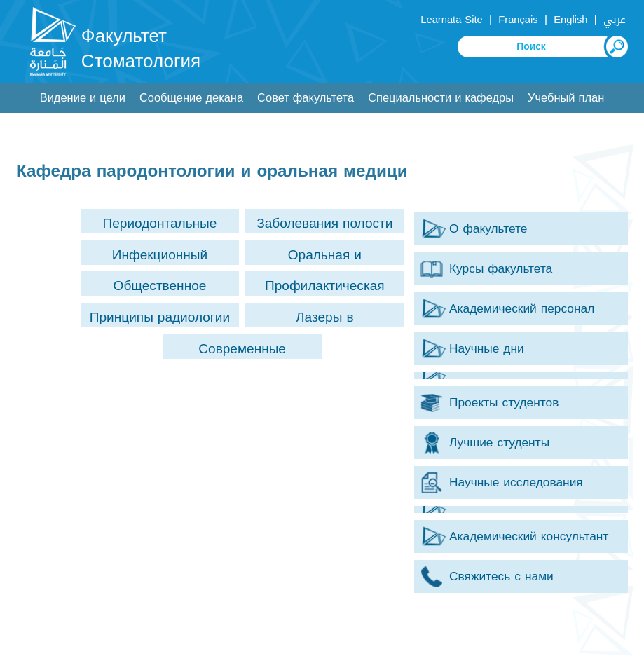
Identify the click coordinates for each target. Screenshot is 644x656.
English (570, 20)
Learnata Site (451, 20)
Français (518, 20)
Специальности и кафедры (441, 98)
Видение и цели (83, 98)
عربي (615, 20)
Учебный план (566, 98)
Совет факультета (306, 98)
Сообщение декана (191, 98)
